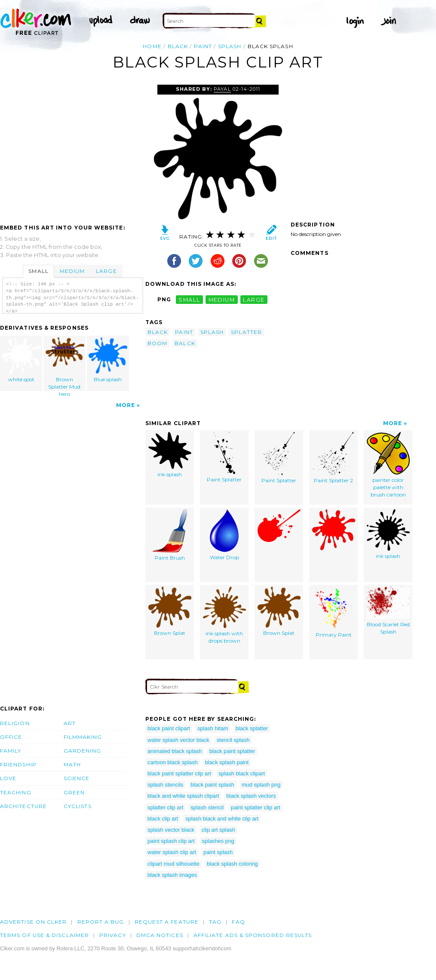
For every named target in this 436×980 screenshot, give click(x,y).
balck (185, 343)
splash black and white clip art (222, 819)
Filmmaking (83, 737)
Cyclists (78, 806)
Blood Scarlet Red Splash (388, 611)
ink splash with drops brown (224, 615)
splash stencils (165, 785)
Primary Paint (333, 612)
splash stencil (207, 807)
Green (74, 792)
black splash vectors (251, 796)
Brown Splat (170, 611)
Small (38, 271)
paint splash (218, 852)
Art (70, 723)
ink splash (170, 455)
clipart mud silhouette (173, 864)
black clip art (163, 819)
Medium (72, 271)
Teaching (16, 792)
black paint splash (212, 785)
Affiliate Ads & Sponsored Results (253, 935)
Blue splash (108, 360)
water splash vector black (178, 740)
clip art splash (218, 830)
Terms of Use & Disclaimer (45, 935)
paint (203, 46)
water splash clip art (172, 852)
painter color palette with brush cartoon (388, 465)
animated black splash (175, 751)
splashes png (218, 841)
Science (77, 778)
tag (215, 922)
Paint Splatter (224, 457)
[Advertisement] (72, 149)
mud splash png (261, 785)
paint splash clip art (171, 841)
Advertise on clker (33, 922)
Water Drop (224, 535)
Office (11, 737)
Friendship (18, 764)
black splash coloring (232, 864)
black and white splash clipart (183, 796)
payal (222, 89)
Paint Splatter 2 (333, 458)
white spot (21, 360)
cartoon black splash (173, 762)
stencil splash (233, 740)
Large (106, 271)
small (189, 299)
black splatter (252, 728)
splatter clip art (165, 807)
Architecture (23, 806)
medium (222, 299)
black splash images (172, 875)
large (254, 299)
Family (11, 751)
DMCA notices (160, 935)
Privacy (113, 935)
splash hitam (213, 728)
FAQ (238, 922)
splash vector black (171, 830)
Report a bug (101, 922)
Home (152, 46)
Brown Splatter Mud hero (65, 364)
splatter (246, 332)
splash (230, 46)
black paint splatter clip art (179, 773)
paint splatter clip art (256, 807)
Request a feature (167, 922)
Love (8, 778)
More (126, 405)
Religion (15, 723)
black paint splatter (232, 751)
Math (72, 764)
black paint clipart (169, 728)
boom (157, 343)
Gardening (82, 751)
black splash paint (227, 762)
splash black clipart (242, 773)
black (178, 46)
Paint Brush (170, 535)
